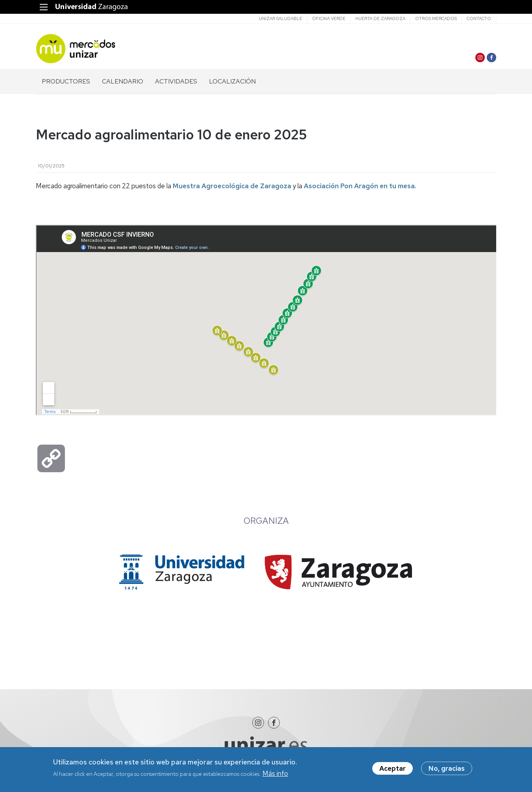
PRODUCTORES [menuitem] (66, 81)
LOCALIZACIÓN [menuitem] (232, 81)
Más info (275, 773)
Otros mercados (436, 19)
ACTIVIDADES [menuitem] (176, 81)
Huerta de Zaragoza (380, 19)
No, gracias (447, 768)
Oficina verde (329, 19)
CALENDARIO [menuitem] (123, 81)
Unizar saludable (281, 19)
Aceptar (393, 768)
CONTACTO (479, 19)
